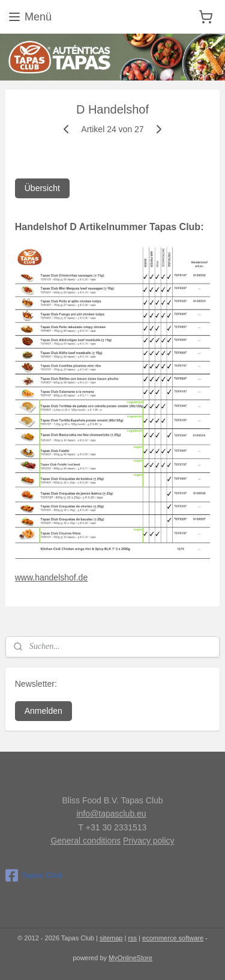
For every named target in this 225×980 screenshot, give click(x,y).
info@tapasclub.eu (111, 814)
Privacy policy (149, 841)
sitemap (111, 938)
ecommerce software (173, 938)
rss (132, 938)
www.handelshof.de (51, 578)
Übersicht (42, 189)
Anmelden (43, 711)
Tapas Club (34, 875)
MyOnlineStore (130, 958)
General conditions (85, 841)
